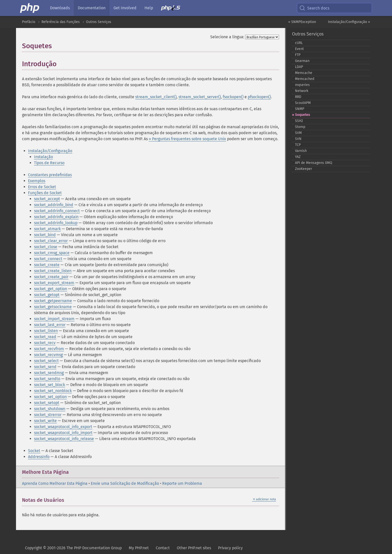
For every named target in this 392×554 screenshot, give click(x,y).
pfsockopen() (259, 97)
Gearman (302, 61)
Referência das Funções (61, 22)
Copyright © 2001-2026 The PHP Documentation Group (73, 548)
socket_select (46, 361)
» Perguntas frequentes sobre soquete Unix (187, 139)
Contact (163, 548)
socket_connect (48, 259)
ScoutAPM (303, 103)
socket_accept (47, 199)
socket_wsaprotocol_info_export (63, 427)
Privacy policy (230, 548)
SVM (298, 133)
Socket (34, 451)
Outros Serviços (99, 22)
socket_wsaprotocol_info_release (64, 439)
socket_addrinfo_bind (54, 205)
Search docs (314, 8)
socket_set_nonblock (53, 391)
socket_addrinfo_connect (57, 211)
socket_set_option (50, 397)
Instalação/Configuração (50, 151)
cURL (299, 43)
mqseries (302, 85)
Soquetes (302, 115)
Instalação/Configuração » (349, 22)
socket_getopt (47, 295)
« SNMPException (302, 22)
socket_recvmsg (48, 355)
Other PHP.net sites (194, 548)
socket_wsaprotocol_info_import (63, 433)
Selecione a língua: (227, 37)
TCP (298, 145)
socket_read (45, 337)
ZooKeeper (303, 169)
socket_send (45, 367)
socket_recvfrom (49, 349)
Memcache (304, 73)
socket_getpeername (53, 301)
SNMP (300, 109)
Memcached (305, 79)
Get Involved (125, 8)
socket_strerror (48, 415)
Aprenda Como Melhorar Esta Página (55, 483)
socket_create (47, 265)
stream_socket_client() (156, 97)
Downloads (60, 8)
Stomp (300, 127)
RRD (298, 97)
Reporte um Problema (182, 483)
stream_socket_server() (200, 97)
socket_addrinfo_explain (56, 217)
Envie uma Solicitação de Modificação (125, 483)
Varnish (301, 151)
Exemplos (37, 181)
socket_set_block (49, 385)
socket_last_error (50, 325)
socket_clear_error (51, 241)
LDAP (299, 67)
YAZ (298, 157)
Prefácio (29, 22)
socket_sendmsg (49, 373)
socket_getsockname (53, 307)
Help (149, 8)
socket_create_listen (53, 271)
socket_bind (45, 235)
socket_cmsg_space (52, 253)
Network (302, 91)
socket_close (46, 247)
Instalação (43, 157)
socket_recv (45, 343)
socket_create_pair (51, 277)
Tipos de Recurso (49, 163)
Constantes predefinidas (50, 175)
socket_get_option (50, 289)
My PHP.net (139, 548)
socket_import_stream (54, 319)
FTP (298, 55)
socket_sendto (47, 379)
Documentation (92, 8)
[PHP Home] (30, 8)
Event (299, 49)
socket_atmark (47, 229)
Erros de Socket (42, 187)
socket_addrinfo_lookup (56, 223)
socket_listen (46, 331)
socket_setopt (47, 403)
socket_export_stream (54, 283)
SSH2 (299, 121)
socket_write (45, 421)
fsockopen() (233, 97)
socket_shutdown (50, 409)
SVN (298, 139)
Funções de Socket (45, 193)
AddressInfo (39, 457)
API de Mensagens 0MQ (314, 163)
